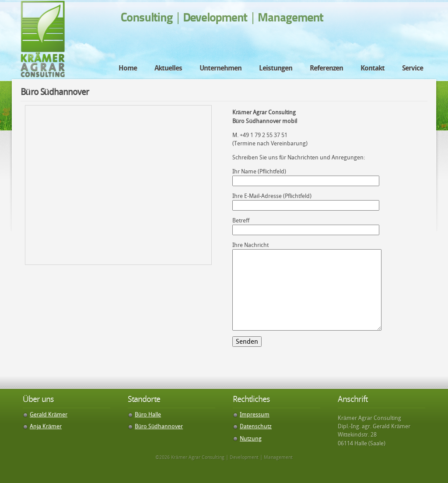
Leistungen (276, 68)
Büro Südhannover (159, 426)
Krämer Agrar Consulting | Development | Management (43, 39)
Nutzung (251, 439)
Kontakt (373, 68)
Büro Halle (148, 414)
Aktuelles (168, 68)
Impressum (255, 414)
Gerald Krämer (49, 414)
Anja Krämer (46, 426)
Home (128, 68)
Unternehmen (220, 68)
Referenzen (326, 68)
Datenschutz (256, 426)
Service (413, 68)
